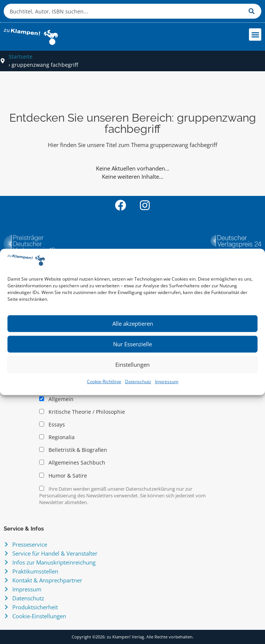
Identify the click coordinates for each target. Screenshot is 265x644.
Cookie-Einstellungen (39, 616)
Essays (52, 425)
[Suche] (253, 11)
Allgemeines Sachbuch (72, 463)
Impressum (167, 382)
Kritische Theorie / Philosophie (82, 412)
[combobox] (124, 11)
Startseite (21, 57)
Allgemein (56, 399)
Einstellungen (132, 365)
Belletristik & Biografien (73, 450)
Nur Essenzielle (132, 344)
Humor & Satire (63, 476)
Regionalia (57, 437)
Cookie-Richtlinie (104, 382)
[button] (255, 35)
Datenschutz (138, 382)
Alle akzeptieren (133, 323)
